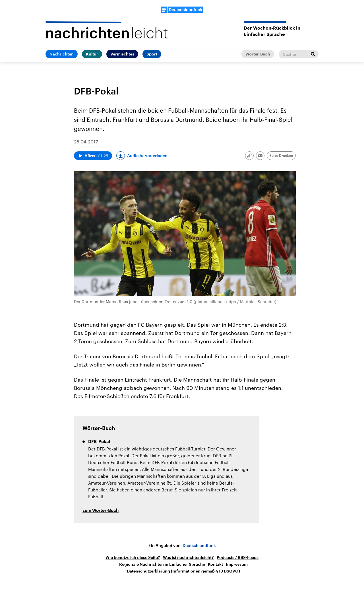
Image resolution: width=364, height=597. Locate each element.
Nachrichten (62, 54)
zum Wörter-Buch (101, 511)
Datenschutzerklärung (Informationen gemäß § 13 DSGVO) (183, 571)
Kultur (92, 54)
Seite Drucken (281, 156)
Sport (152, 54)
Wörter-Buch (258, 54)
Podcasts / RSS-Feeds (238, 557)
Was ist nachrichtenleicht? (188, 557)
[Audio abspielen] (93, 156)
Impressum (237, 564)
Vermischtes (122, 54)
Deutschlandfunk (199, 545)
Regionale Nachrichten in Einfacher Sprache (162, 564)
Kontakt (215, 564)
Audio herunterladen (147, 156)
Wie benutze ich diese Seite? (133, 557)
